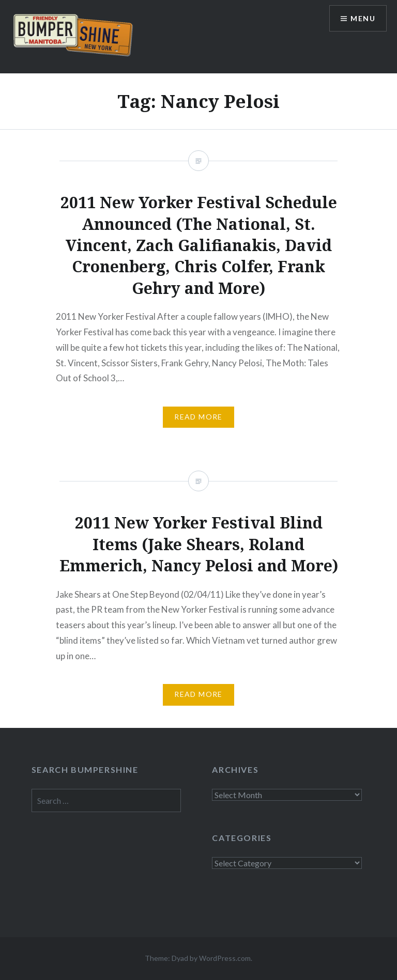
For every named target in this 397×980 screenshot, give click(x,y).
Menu (363, 18)
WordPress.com (225, 958)
